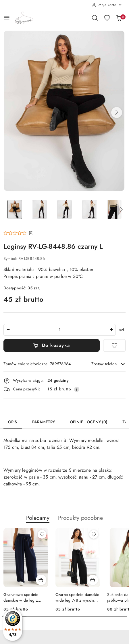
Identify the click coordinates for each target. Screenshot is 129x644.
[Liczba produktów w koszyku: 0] (119, 18)
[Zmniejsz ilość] (8, 330)
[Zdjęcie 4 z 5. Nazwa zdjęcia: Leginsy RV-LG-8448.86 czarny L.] (89, 209)
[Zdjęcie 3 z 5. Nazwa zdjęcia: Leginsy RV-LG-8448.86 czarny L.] (64, 209)
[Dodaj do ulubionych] (114, 345)
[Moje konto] (107, 5)
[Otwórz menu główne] (7, 18)
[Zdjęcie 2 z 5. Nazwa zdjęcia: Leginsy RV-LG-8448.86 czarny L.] (40, 209)
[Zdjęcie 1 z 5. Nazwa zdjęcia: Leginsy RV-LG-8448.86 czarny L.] (15, 209)
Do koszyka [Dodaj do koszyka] (52, 345)
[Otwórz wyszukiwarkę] (95, 18)
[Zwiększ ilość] (111, 330)
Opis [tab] (13, 422)
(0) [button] (31, 233)
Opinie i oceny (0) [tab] (89, 422)
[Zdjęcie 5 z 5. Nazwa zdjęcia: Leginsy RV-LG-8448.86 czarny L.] (114, 209)
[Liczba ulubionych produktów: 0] (107, 18)
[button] (117, 112)
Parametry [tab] (44, 422)
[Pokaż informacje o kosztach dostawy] (77, 389)
